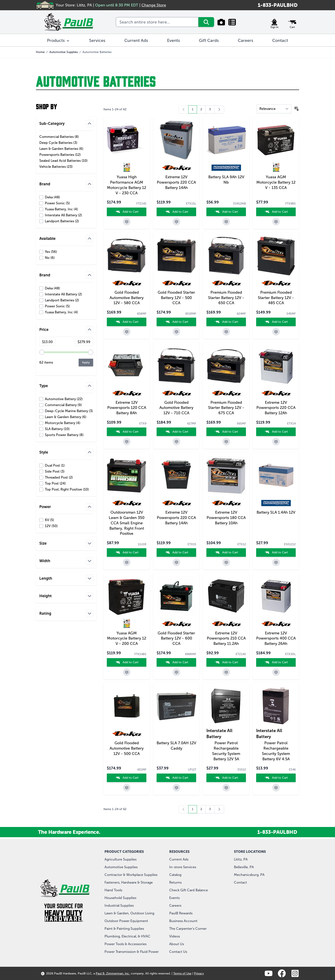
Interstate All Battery (219, 734)
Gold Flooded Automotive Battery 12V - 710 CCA (176, 408)
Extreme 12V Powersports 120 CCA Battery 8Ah (127, 408)
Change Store (154, 5)
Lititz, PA (241, 859)
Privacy (199, 973)
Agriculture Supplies (120, 859)
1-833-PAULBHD (278, 5)
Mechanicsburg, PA (249, 875)
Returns (175, 882)
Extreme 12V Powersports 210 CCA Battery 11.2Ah (226, 638)
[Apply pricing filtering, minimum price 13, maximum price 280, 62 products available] (86, 363)
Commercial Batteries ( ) (59, 137)
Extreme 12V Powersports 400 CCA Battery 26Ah (276, 638)
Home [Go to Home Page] (40, 52)
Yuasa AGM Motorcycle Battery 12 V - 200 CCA (127, 638)
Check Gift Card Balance (189, 890)
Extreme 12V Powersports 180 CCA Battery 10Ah (226, 518)
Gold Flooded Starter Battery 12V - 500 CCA (176, 298)
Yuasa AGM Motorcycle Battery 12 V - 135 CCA (276, 182)
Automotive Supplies (64, 52)
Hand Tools (113, 890)
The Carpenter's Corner (188, 929)
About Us (177, 944)
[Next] (219, 109)
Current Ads (179, 859)
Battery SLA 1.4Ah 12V (276, 512)
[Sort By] (274, 109)
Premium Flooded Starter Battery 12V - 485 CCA (276, 298)
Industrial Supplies (119, 906)
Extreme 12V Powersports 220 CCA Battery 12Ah (276, 408)
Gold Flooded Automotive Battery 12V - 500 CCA (127, 748)
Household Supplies (120, 898)
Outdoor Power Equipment (126, 921)
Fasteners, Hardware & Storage (129, 882)
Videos (175, 936)
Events (174, 898)
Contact (240, 882)
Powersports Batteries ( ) (60, 155)
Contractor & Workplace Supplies (131, 875)
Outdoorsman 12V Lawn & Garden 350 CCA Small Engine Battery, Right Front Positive (127, 523)
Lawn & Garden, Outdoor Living (129, 913)
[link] (184, 109)
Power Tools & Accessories (126, 944)
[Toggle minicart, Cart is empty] (292, 22)
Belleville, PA (244, 867)
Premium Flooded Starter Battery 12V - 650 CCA (226, 298)
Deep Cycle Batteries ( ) (58, 143)
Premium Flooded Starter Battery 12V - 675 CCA (226, 408)
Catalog (175, 875)
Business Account (183, 921)
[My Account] (274, 22)
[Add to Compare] (127, 222)
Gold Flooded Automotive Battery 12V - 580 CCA (127, 298)
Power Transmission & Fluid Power (132, 952)
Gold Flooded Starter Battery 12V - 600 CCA (176, 638)
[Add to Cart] (127, 212)
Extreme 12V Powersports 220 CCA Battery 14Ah (176, 182)
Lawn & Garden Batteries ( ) (61, 149)
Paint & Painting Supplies (124, 929)
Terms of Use (182, 973)
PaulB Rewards (181, 913)
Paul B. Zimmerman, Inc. (113, 973)
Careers (175, 906)
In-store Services (183, 867)
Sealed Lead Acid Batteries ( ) (63, 161)
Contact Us (178, 952)
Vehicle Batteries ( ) (56, 167)
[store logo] (68, 22)
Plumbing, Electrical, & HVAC (127, 936)
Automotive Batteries (97, 52)
